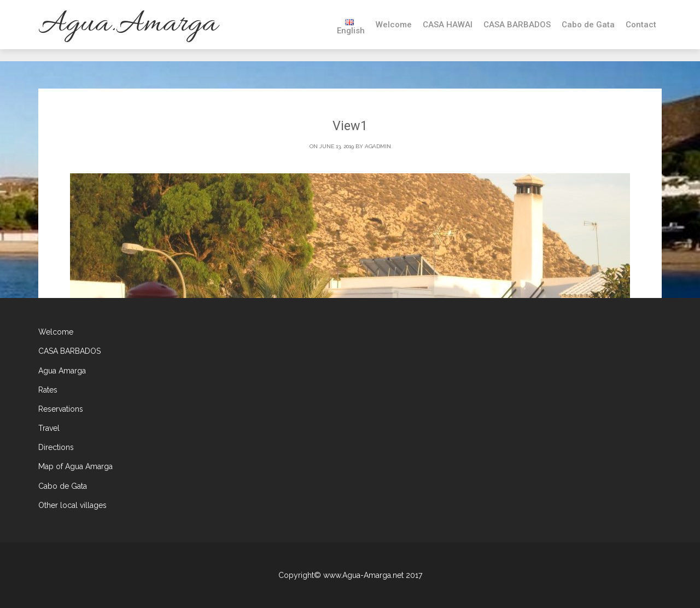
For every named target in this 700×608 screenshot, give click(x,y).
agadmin (378, 147)
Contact (641, 25)
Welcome (394, 25)
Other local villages (72, 505)
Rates (48, 390)
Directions (56, 448)
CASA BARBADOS (517, 25)
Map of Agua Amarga (75, 467)
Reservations (61, 409)
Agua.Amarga (128, 24)
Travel (49, 428)
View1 (350, 126)
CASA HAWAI (448, 25)
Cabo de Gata (588, 25)
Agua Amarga (62, 371)
